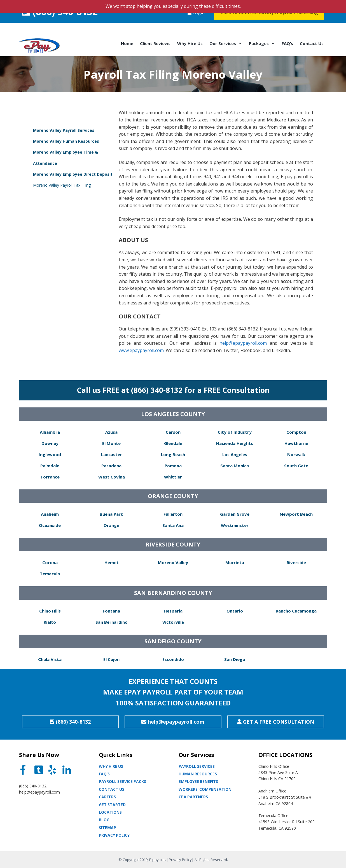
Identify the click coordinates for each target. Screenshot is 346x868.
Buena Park (111, 514)
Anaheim (50, 514)
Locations (110, 812)
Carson (173, 432)
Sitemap (107, 828)
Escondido (173, 659)
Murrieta (235, 562)
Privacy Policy (114, 835)
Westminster (235, 525)
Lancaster (112, 454)
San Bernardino (112, 622)
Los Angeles (235, 454)
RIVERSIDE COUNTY (173, 544)
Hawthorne (296, 443)
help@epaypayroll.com (243, 343)
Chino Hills (50, 611)
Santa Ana (173, 525)
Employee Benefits (198, 781)
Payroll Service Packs (122, 781)
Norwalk (296, 454)
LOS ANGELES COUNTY (173, 414)
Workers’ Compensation (205, 789)
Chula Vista (50, 659)
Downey (50, 443)
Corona (50, 562)
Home (127, 43)
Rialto (50, 622)
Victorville (173, 622)
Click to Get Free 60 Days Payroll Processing (269, 24)
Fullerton (173, 514)
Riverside (296, 562)
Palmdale (50, 466)
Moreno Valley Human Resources (66, 141)
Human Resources (198, 774)
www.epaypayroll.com (141, 350)
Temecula (50, 574)
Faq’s (104, 774)
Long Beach (173, 454)
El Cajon (111, 659)
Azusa (111, 432)
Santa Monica (235, 466)
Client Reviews (155, 43)
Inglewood (50, 454)
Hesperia (173, 611)
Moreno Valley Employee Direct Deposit (73, 174)
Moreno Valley (173, 562)
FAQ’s (287, 43)
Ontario (235, 611)
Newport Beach (296, 514)
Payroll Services (197, 766)
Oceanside (50, 525)
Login (196, 24)
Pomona (173, 466)
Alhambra (50, 432)
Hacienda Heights (235, 443)
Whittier (173, 477)
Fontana (111, 611)
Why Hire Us (190, 43)
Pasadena (111, 466)
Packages (264, 43)
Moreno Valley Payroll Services (64, 130)
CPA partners (193, 797)
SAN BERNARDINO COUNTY (173, 593)
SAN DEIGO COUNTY (173, 641)
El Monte (111, 443)
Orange (111, 525)
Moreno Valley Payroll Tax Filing (62, 185)
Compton (296, 432)
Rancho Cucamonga (296, 611)
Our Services (227, 43)
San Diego (235, 659)
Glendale (173, 443)
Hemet (112, 562)
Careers (107, 797)
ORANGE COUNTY (173, 496)
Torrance (50, 477)
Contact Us (312, 43)
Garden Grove (235, 514)
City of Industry (235, 432)
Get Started (112, 805)
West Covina (112, 477)
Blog (104, 820)
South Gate (296, 466)
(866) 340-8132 (60, 22)
